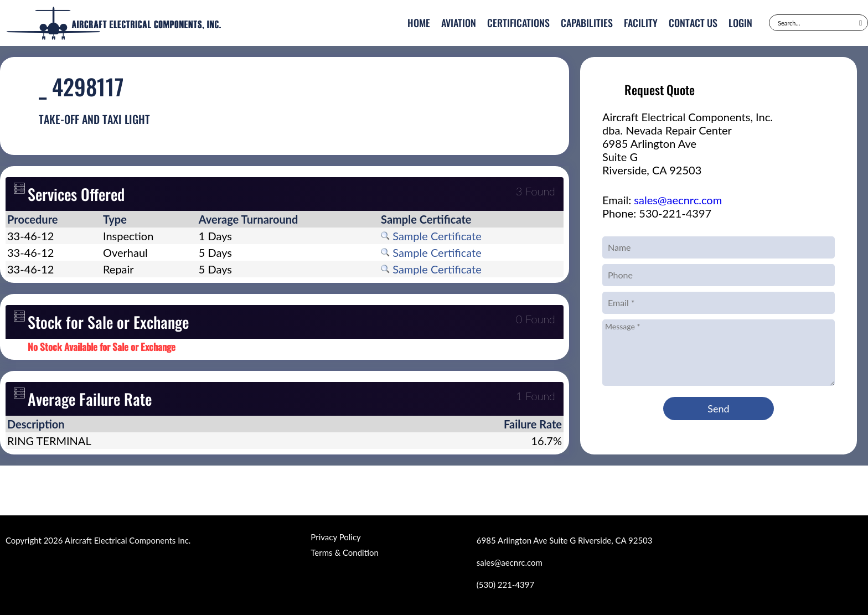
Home (419, 23)
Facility (641, 23)
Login (740, 23)
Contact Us (693, 23)
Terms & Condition (344, 552)
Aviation (459, 23)
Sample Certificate (431, 236)
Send (718, 409)
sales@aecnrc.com (678, 200)
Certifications (518, 23)
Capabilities (587, 23)
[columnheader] (53, 219)
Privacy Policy (335, 537)
